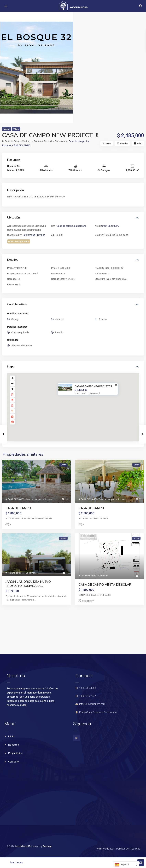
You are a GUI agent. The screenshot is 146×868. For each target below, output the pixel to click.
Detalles (13, 260)
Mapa (11, 367)
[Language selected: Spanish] (126, 865)
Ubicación (13, 218)
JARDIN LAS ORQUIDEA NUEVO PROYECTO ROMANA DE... (28, 584)
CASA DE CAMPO (21, 145)
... (35, 600)
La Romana (80, 226)
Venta (7, 129)
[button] (75, 404)
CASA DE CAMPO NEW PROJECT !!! (94, 386)
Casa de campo (77, 141)
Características (17, 304)
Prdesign (47, 846)
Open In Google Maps (19, 241)
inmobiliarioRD (23, 846)
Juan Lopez (16, 863)
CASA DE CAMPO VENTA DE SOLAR (105, 585)
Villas (16, 129)
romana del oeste (16, 573)
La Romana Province (34, 235)
